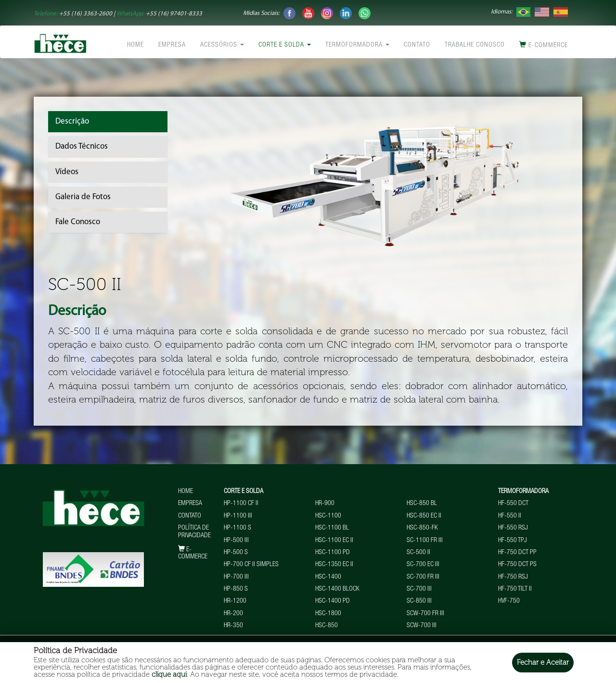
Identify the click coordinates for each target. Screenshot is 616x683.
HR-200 (233, 614)
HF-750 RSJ (513, 577)
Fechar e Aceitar (543, 662)
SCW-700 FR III (425, 614)
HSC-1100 (328, 516)
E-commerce (544, 45)
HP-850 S (236, 589)
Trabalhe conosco (475, 45)
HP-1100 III (238, 516)
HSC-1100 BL (332, 528)
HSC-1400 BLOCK (337, 589)
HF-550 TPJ (513, 541)
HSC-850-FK (422, 528)
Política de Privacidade (194, 532)
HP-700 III (236, 577)
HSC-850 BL (422, 504)
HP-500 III (236, 541)
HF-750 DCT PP (517, 553)
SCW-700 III (422, 626)
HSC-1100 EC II (334, 541)
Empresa (172, 45)
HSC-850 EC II (424, 516)
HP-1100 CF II (241, 504)
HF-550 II (510, 516)
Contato (417, 45)
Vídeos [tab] (67, 172)
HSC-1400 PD (333, 601)
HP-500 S (236, 553)
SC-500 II (418, 553)
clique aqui (169, 674)
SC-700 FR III (423, 577)
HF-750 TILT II (515, 589)
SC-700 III (419, 589)
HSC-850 (327, 626)
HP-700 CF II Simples (251, 565)
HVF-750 (509, 601)
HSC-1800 (328, 614)
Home (135, 45)
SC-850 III (419, 601)
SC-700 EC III (423, 565)
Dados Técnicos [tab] (82, 146)
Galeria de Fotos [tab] (83, 197)
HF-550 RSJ (513, 528)
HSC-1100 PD (333, 553)
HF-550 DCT (513, 504)
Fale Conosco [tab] (78, 222)
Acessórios (222, 45)
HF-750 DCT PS (517, 565)
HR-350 (233, 626)
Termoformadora (357, 45)
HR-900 (325, 504)
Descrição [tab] (72, 121)
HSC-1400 (328, 577)
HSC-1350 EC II (334, 565)
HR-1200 (235, 601)
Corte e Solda (285, 45)
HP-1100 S (237, 528)
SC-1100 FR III (425, 541)
